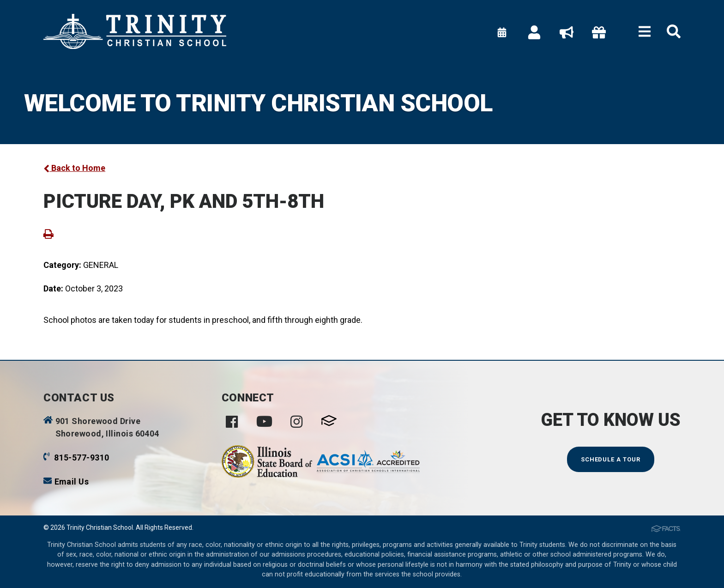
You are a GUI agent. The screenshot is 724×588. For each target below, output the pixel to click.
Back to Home (74, 168)
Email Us (72, 482)
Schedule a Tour (611, 459)
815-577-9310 (81, 458)
